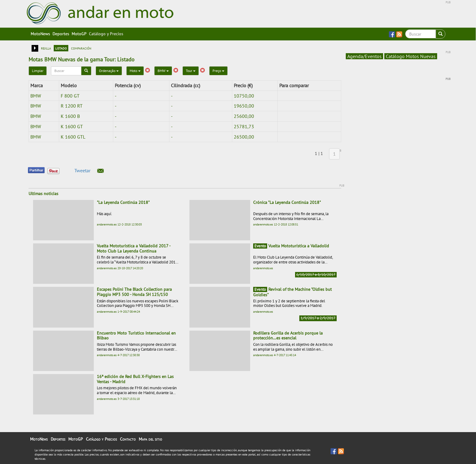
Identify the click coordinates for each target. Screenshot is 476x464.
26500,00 (244, 137)
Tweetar (82, 170)
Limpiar (38, 71)
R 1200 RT (72, 106)
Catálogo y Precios (106, 34)
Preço (218, 71)
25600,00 (244, 116)
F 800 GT (70, 96)
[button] (100, 171)
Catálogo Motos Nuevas (411, 56)
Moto (135, 71)
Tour (191, 71)
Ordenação (109, 71)
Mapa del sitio (150, 439)
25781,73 (244, 126)
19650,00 (244, 106)
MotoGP (79, 34)
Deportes (61, 34)
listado (61, 48)
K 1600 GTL (73, 137)
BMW (163, 71)
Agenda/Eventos (364, 56)
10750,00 (244, 96)
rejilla (46, 48)
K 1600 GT (72, 126)
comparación (81, 48)
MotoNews (40, 34)
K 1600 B (70, 116)
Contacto (128, 439)
